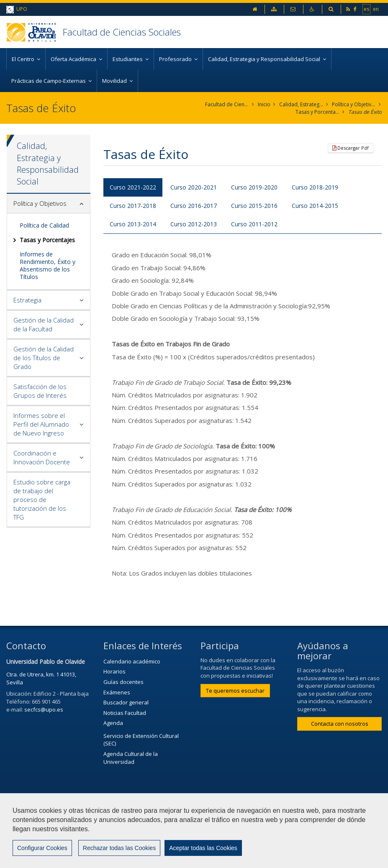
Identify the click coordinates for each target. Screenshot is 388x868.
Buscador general (126, 702)
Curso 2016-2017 (194, 206)
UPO (17, 9)
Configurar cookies (41, 858)
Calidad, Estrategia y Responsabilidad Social (301, 104)
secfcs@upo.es (44, 709)
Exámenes (117, 692)
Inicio (264, 104)
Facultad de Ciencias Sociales (122, 32)
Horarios (114, 671)
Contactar (200, 817)
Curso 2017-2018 (133, 206)
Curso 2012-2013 (194, 224)
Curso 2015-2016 (254, 206)
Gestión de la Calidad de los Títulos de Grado (44, 358)
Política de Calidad (44, 225)
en (376, 9)
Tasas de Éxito (365, 112)
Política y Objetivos (354, 104)
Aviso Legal (244, 817)
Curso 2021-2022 (133, 187)
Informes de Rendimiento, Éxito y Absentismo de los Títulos (48, 266)
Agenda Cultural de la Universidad (131, 758)
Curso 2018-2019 (315, 187)
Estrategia (27, 300)
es (366, 9)
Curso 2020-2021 (194, 187)
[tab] (49, 204)
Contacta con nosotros (340, 724)
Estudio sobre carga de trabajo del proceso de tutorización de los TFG (42, 499)
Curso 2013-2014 (133, 224)
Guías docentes (123, 682)
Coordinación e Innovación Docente (42, 457)
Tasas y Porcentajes (317, 112)
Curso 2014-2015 (315, 206)
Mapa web (24, 837)
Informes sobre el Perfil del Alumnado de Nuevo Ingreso (41, 424)
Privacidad (290, 817)
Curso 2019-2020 (254, 187)
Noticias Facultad (125, 713)
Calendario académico (132, 661)
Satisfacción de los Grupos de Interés (40, 391)
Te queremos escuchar (235, 691)
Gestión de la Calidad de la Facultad (44, 324)
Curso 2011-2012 (254, 224)
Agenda (113, 723)
